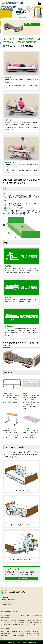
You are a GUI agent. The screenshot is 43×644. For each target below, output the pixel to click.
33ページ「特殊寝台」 (21, 579)
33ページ (16, 574)
